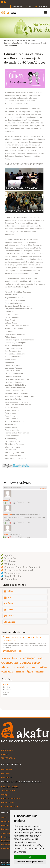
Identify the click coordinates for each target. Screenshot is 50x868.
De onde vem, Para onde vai (19, 570)
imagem (16, 658)
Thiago (6, 534)
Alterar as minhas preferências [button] (30, 862)
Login (30, 6)
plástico (20, 672)
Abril (5, 694)
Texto (10, 610)
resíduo (43, 667)
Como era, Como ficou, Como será (22, 567)
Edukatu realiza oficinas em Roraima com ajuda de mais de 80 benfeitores (25, 58)
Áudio (10, 604)
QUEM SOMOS (7, 750)
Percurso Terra (7, 769)
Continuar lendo (14, 651)
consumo (7, 671)
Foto (10, 598)
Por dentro (31, 40)
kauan (5, 500)
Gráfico (11, 622)
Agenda (8, 555)
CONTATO (5, 754)
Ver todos (43, 489)
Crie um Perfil (42, 6)
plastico (6, 658)
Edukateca (10, 564)
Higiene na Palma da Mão (11, 799)
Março (6, 692)
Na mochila (21, 40)
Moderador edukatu (20, 465)
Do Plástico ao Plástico (10, 806)
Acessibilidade (17, 6)
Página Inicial (9, 40)
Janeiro (6, 687)
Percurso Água (7, 777)
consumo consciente (21, 662)
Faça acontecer (12, 573)
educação (29, 658)
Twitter (3, 2)
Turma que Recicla (8, 791)
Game (11, 616)
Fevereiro (7, 690)
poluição (40, 672)
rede (40, 658)
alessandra (7, 514)
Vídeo (10, 591)
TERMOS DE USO (8, 758)
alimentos (8, 667)
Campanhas (11, 579)
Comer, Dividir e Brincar (10, 787)
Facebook (5, 2)
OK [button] (30, 857)
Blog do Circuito (13, 576)
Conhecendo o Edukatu (21, 467)
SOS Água (5, 795)
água (30, 671)
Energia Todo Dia (7, 802)
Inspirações (10, 558)
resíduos (23, 667)
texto (34, 667)
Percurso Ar (6, 773)
